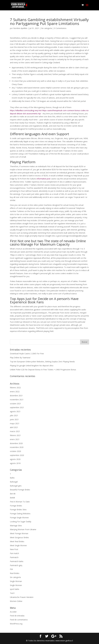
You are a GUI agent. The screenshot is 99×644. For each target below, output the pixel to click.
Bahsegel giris (16, 486)
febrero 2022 (15, 388)
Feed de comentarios (19, 620)
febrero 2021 (15, 435)
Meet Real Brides (17, 541)
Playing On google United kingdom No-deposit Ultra (32, 366)
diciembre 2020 (16, 443)
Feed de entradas (17, 616)
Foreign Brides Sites (18, 510)
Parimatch (14, 557)
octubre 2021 (15, 404)
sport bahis (15, 589)
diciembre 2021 (16, 396)
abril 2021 (14, 427)
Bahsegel (14, 482)
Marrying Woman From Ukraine (23, 529)
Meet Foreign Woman (19, 533)
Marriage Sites (16, 526)
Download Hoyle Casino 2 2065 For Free (27, 354)
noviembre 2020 (17, 447)
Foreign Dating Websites (20, 514)
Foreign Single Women (19, 518)
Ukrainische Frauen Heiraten (22, 597)
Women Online (16, 601)
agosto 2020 (15, 459)
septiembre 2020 (17, 455)
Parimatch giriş (16, 565)
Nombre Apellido (20, 28)
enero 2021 (15, 439)
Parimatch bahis (17, 561)
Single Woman (16, 581)
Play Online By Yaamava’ (20, 358)
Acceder (13, 612)
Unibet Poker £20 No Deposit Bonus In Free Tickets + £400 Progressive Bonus (43, 370)
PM (11, 569)
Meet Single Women (18, 545)
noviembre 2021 (17, 400)
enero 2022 (15, 392)
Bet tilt (13, 494)
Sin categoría (47, 28)
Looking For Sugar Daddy (21, 522)
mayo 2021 (15, 423)
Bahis (12, 478)
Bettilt (12, 498)
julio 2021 (14, 415)
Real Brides (15, 573)
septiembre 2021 (17, 407)
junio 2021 (14, 419)
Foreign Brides (16, 506)
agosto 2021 (15, 411)
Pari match (14, 553)
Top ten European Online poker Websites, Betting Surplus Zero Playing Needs (42, 362)
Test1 (12, 593)
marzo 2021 (15, 431)
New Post (14, 549)
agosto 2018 (15, 463)
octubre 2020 (15, 451)
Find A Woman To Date (20, 502)
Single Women (16, 585)
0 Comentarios (60, 28)
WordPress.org (16, 624)
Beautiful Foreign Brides (20, 490)
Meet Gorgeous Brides (19, 537)
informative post (44, 179)
